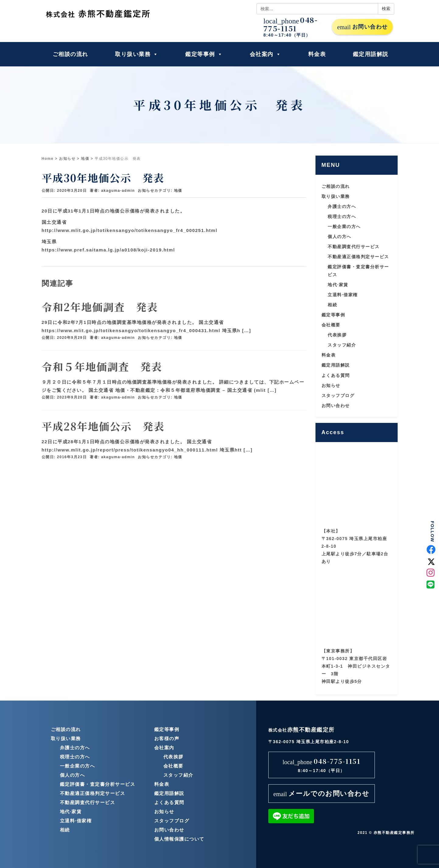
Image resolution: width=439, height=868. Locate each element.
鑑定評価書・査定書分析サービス (98, 784)
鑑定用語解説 (371, 54)
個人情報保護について (179, 839)
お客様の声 (167, 738)
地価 (85, 159)
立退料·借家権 (343, 295)
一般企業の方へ (344, 227)
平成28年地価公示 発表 (103, 426)
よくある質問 (336, 375)
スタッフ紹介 (342, 345)
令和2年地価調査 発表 (100, 307)
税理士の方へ (342, 216)
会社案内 (266, 54)
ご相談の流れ (70, 54)
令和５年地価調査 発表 (102, 366)
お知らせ (67, 159)
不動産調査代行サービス (354, 247)
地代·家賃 (338, 285)
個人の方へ (340, 237)
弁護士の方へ (342, 206)
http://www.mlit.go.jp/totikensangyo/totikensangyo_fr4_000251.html (130, 230)
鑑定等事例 (204, 54)
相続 (332, 305)
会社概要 (331, 325)
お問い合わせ (362, 27)
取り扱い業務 (137, 54)
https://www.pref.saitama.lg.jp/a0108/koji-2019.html (108, 250)
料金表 (317, 54)
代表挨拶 (337, 335)
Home (48, 159)
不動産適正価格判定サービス (358, 257)
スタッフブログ (338, 395)
